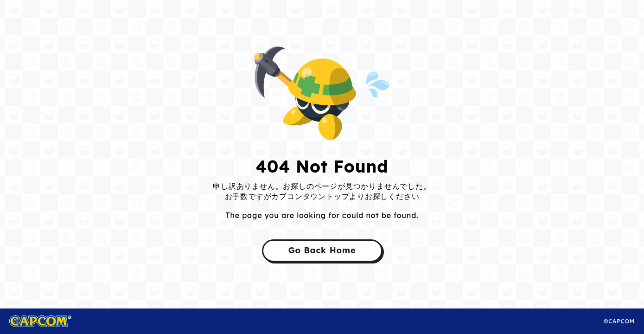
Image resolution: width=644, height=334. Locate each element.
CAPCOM (50, 321)
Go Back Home (322, 250)
